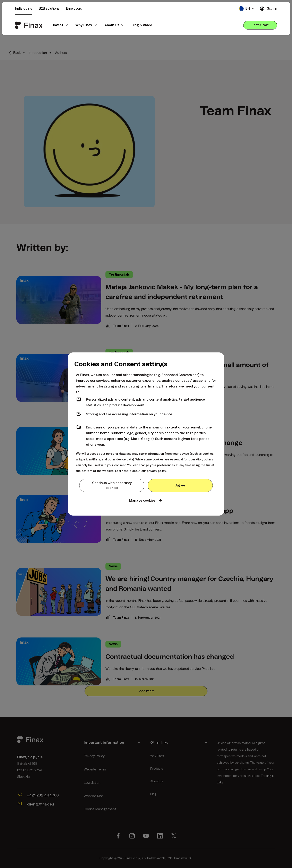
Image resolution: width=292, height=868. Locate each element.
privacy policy (156, 471)
